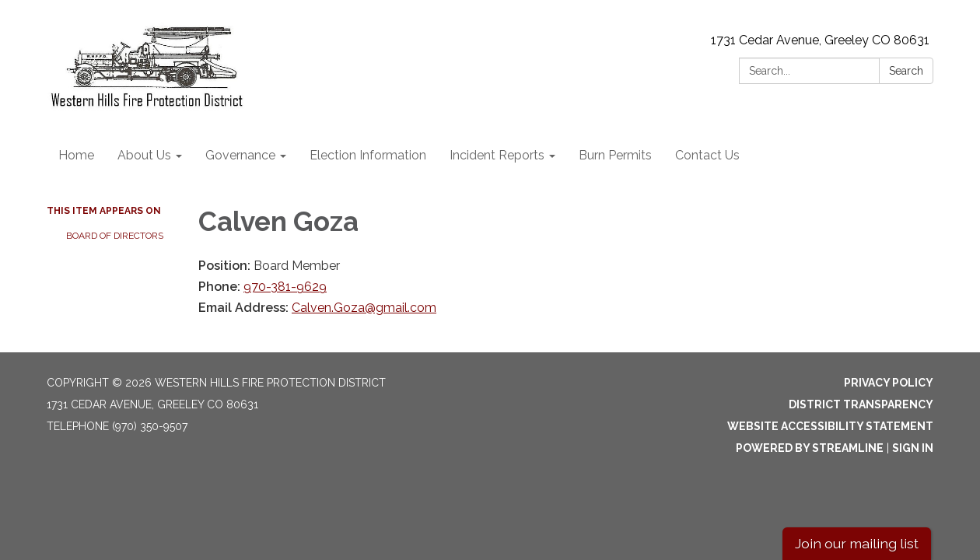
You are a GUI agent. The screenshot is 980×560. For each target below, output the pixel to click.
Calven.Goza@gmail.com (364, 308)
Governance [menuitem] (240, 155)
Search (906, 71)
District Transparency (861, 404)
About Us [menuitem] (144, 155)
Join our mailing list (857, 543)
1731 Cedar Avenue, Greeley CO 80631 (820, 40)
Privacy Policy (889, 383)
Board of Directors (115, 236)
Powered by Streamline (810, 448)
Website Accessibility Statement (830, 426)
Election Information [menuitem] (368, 155)
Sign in (913, 448)
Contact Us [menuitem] (707, 155)
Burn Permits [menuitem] (615, 155)
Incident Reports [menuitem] (497, 155)
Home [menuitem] (76, 155)
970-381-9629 (285, 287)
